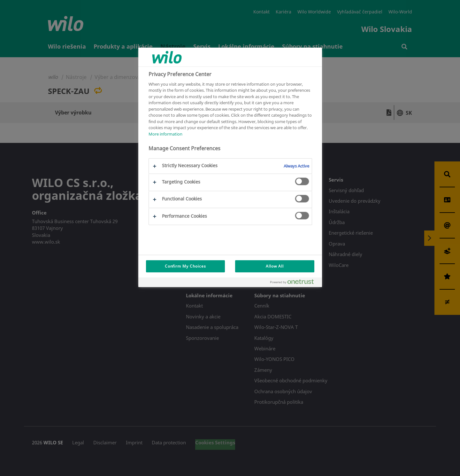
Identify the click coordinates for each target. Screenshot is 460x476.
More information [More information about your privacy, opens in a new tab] (165, 134)
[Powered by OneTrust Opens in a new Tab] (295, 283)
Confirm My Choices (185, 266)
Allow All (275, 266)
